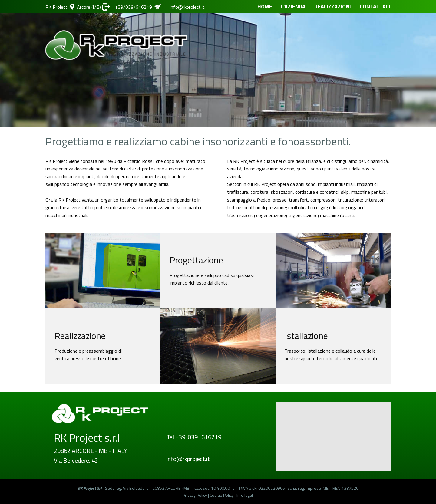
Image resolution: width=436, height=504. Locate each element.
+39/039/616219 (134, 7)
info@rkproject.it (187, 7)
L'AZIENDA (293, 7)
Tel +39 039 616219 (194, 437)
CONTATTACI (375, 7)
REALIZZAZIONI (333, 7)
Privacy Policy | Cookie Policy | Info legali (218, 495)
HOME (265, 7)
